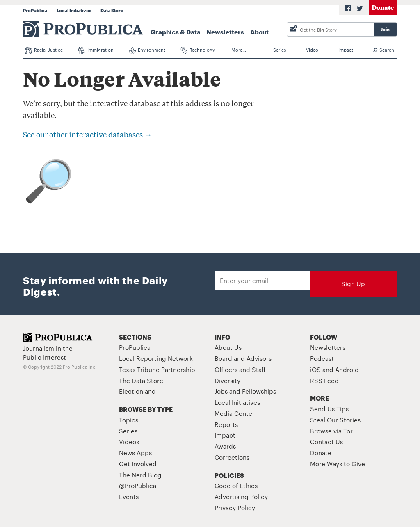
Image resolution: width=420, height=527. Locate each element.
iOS (315, 369)
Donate (383, 7)
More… (239, 50)
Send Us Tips (329, 409)
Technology (198, 50)
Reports (226, 424)
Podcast (322, 358)
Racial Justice (44, 50)
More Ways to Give (338, 464)
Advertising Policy (241, 496)
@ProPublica (138, 485)
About (259, 32)
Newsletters (225, 32)
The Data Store (141, 380)
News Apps (135, 453)
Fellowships (259, 391)
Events (129, 496)
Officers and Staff (240, 369)
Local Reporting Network (156, 358)
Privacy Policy (235, 508)
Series (280, 50)
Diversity (227, 380)
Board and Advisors (243, 358)
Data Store (112, 10)
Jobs (221, 391)
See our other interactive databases (87, 134)
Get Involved (138, 464)
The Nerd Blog (140, 475)
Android (347, 369)
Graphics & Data (176, 32)
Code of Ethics (236, 485)
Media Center (235, 413)
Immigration (96, 50)
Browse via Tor (331, 431)
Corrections (232, 457)
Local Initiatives (74, 10)
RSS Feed (324, 380)
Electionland (137, 391)
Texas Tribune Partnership (157, 369)
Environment (147, 50)
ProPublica (35, 10)
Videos (129, 441)
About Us (228, 347)
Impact (346, 50)
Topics (129, 420)
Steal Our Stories (335, 420)
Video (312, 50)
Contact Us (326, 441)
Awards (225, 446)
